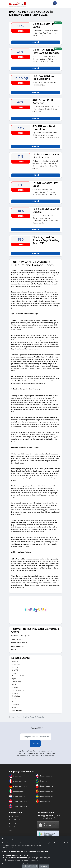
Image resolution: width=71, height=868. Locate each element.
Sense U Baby (17, 682)
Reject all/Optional (30, 866)
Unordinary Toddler (19, 676)
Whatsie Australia (18, 690)
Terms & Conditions (16, 820)
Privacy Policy (14, 816)
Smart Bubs (16, 664)
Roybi (14, 679)
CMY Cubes (16, 696)
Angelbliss (15, 705)
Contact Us (13, 827)
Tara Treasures (17, 710)
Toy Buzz (15, 661)
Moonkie (15, 708)
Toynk (14, 685)
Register (36, 743)
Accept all (44, 866)
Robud (14, 702)
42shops (15, 667)
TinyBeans (15, 699)
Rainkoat (15, 693)
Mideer (14, 673)
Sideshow (15, 687)
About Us (13, 823)
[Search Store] (55, 3)
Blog (11, 830)
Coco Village (16, 670)
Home (12, 717)
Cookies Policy (7, 847)
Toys (19, 717)
